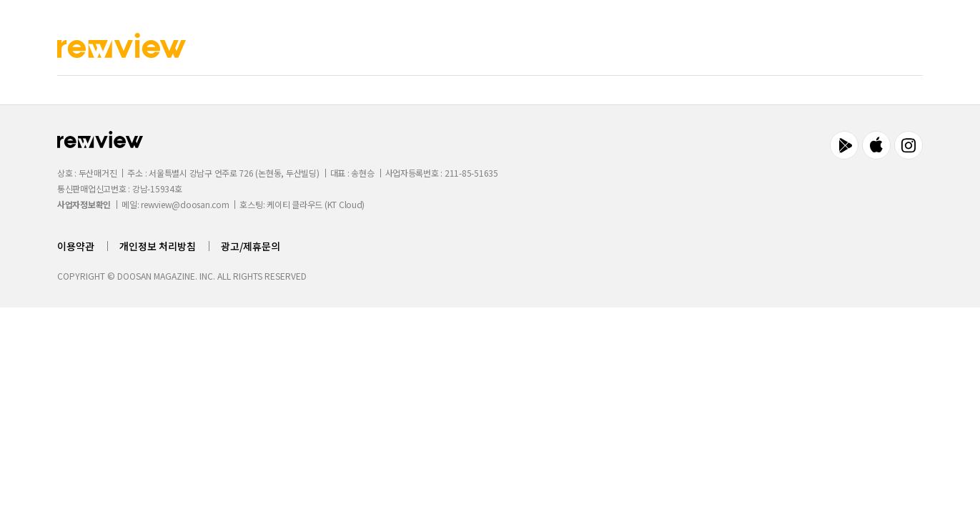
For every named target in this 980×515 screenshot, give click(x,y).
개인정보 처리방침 (158, 246)
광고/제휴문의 (251, 246)
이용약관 (76, 246)
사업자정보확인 (84, 204)
